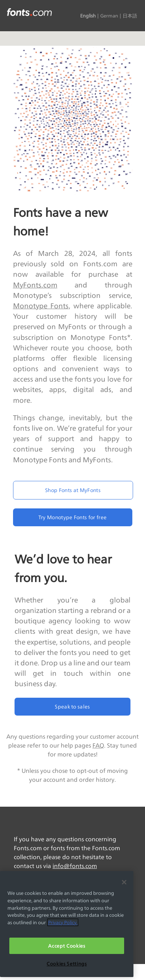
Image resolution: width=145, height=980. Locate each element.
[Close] (124, 882)
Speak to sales (72, 706)
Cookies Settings (67, 964)
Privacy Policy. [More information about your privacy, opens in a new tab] (63, 922)
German (109, 16)
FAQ (98, 746)
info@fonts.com (75, 866)
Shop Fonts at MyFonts (73, 490)
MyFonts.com (35, 285)
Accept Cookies (67, 946)
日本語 (130, 16)
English (88, 16)
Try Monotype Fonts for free (73, 517)
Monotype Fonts (41, 306)
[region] (67, 924)
